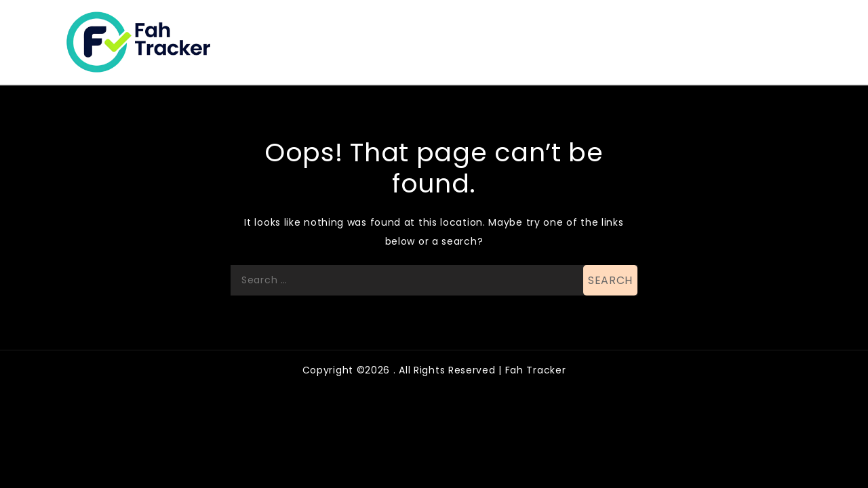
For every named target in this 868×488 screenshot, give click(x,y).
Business (548, 30)
